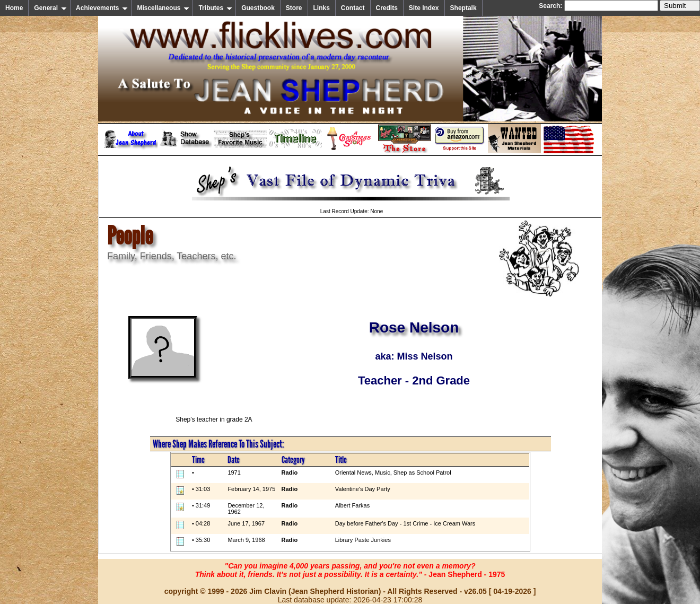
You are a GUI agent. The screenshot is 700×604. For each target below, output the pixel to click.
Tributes (215, 8)
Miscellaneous (163, 8)
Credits (387, 8)
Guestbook (258, 8)
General (50, 8)
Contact (353, 8)
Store (294, 8)
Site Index (424, 8)
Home (14, 8)
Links (322, 8)
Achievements (102, 8)
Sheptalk (463, 8)
